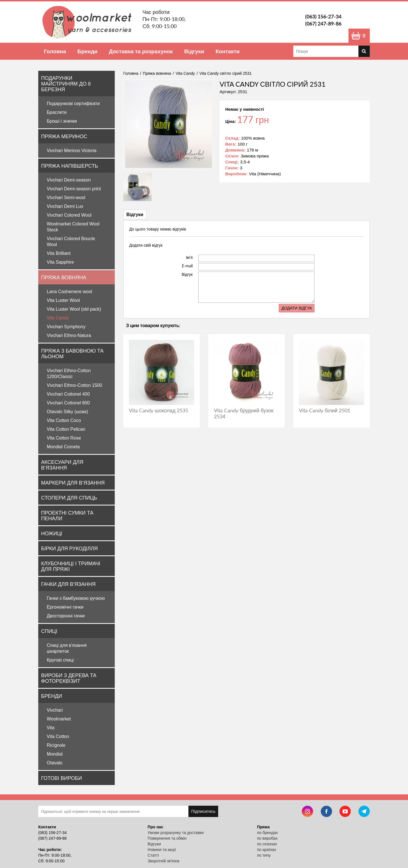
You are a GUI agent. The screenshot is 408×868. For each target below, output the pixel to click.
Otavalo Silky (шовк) (67, 412)
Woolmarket (59, 719)
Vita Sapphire (60, 262)
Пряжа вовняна (64, 277)
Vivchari (55, 710)
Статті (153, 855)
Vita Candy (58, 318)
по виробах (267, 838)
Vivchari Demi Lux (65, 206)
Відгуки (194, 51)
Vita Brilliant (59, 253)
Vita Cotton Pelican (66, 429)
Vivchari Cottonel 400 (68, 394)
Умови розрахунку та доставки (176, 833)
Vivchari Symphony (66, 327)
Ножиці (52, 533)
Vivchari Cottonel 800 (68, 403)
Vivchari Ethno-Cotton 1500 (74, 385)
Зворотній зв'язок (163, 861)
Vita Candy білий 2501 (325, 410)
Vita (51, 728)
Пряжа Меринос (64, 136)
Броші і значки (62, 121)
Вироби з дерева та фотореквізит (69, 678)
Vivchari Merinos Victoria (72, 151)
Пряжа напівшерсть (70, 166)
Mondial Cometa (63, 447)
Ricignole (56, 745)
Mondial (55, 754)
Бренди (87, 51)
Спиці (49, 631)
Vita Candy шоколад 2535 (159, 410)
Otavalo (55, 763)
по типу (264, 855)
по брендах (267, 833)
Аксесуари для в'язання (62, 465)
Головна (55, 51)
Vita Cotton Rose (64, 438)
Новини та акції (162, 850)
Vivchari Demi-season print (74, 189)
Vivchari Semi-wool (66, 198)
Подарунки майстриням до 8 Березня (66, 84)
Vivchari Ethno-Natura (69, 335)
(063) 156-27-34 (323, 16)
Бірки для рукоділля (69, 548)
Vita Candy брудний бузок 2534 (244, 413)
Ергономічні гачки (65, 607)
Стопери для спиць (69, 498)
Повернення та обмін (167, 838)
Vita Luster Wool (63, 300)
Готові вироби (61, 778)
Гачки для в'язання (68, 584)
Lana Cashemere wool (69, 292)
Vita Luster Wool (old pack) (74, 309)
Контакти (228, 51)
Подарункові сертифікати (73, 104)
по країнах (266, 850)
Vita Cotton (58, 736)
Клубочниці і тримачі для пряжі (71, 566)
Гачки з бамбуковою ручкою (76, 598)
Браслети (57, 112)
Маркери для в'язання (73, 483)
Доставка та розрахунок (141, 51)
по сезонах (267, 844)
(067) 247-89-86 (323, 24)
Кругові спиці (60, 660)
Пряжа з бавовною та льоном (72, 353)
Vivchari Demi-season (69, 180)
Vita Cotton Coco (64, 420)
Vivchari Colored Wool (69, 215)
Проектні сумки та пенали (67, 515)
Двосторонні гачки (66, 616)
